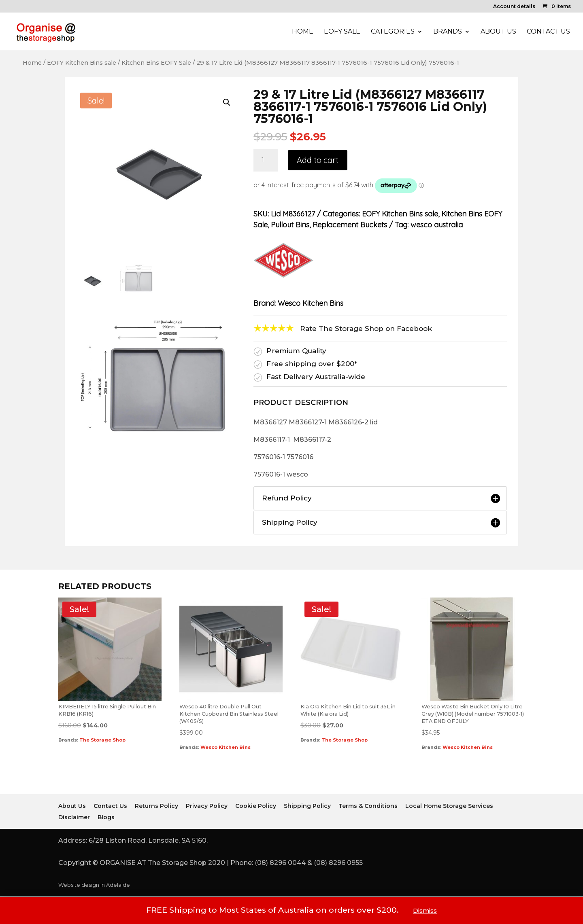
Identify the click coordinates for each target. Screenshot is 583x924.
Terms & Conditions (368, 806)
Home (303, 32)
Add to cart (318, 160)
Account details (514, 7)
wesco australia (437, 225)
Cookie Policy (256, 806)
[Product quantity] (266, 160)
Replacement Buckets (350, 225)
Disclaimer (74, 817)
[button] (227, 102)
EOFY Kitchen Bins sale (82, 63)
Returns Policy (156, 806)
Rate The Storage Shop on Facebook (366, 328)
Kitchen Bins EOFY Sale (156, 63)
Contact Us (548, 32)
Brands (448, 32)
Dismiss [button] (425, 910)
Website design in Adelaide (94, 885)
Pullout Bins (290, 225)
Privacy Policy (207, 806)
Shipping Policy (307, 806)
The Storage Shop (102, 740)
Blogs (106, 817)
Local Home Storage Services (449, 806)
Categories (393, 32)
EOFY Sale (342, 32)
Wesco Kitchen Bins (311, 303)
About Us (498, 32)
